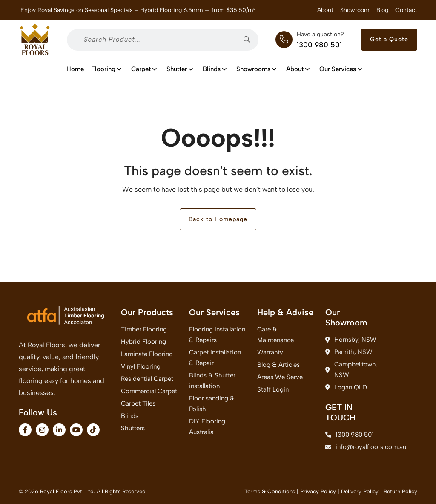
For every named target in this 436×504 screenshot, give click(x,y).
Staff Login (273, 389)
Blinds (215, 69)
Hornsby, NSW (351, 340)
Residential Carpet (147, 379)
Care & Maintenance (275, 335)
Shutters (133, 428)
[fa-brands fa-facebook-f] (25, 430)
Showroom (355, 10)
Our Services (341, 69)
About (325, 10)
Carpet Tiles (138, 403)
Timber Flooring (144, 329)
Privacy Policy (318, 491)
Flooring (107, 69)
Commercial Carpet (149, 391)
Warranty (270, 352)
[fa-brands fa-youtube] (76, 430)
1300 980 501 (319, 45)
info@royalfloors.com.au (354, 447)
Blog (382, 10)
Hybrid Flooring (143, 342)
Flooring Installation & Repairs (217, 335)
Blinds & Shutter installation (212, 381)
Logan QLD (346, 387)
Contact (406, 10)
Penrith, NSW (349, 352)
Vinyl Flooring (141, 366)
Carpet (144, 69)
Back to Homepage (218, 219)
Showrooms (257, 69)
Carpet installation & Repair (215, 358)
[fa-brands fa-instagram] (42, 430)
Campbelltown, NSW (351, 370)
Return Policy (400, 491)
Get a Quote (389, 39)
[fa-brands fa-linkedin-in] (59, 430)
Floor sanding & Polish (212, 404)
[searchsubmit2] (250, 40)
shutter (180, 69)
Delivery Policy (360, 491)
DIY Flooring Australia (207, 427)
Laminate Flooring (147, 354)
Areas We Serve (280, 377)
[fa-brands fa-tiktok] (93, 430)
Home (75, 69)
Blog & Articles (278, 365)
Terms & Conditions (270, 491)
